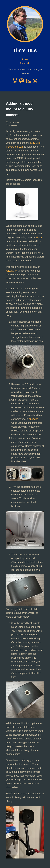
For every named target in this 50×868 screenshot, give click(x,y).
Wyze (39, 237)
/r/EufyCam (12, 271)
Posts (25, 59)
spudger (33, 419)
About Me (25, 63)
